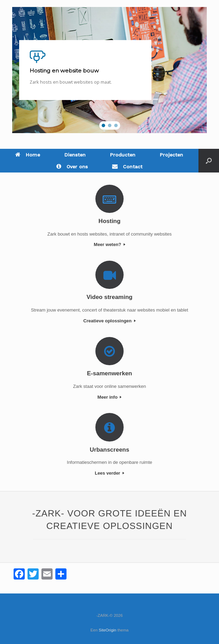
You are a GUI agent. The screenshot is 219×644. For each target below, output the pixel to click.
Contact (127, 167)
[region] (109, 70)
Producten (123, 155)
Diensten (75, 155)
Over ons (72, 167)
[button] (103, 125)
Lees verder (109, 473)
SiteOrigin (108, 630)
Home (28, 155)
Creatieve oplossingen (109, 321)
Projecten (171, 155)
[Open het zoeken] (209, 161)
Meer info (109, 397)
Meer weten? (109, 244)
